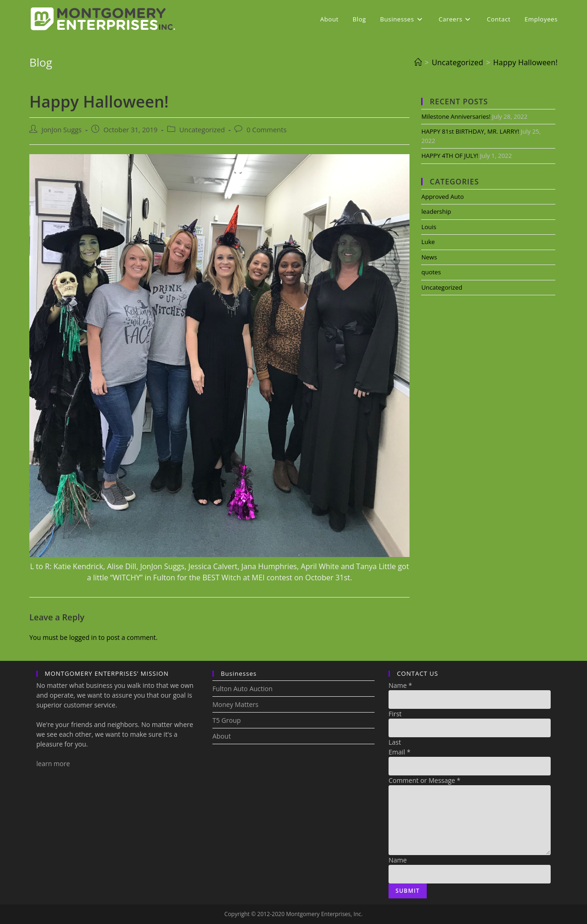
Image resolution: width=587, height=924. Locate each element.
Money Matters (235, 704)
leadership (436, 211)
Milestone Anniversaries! (456, 116)
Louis (429, 227)
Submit (408, 891)
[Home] (418, 62)
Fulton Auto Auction (242, 689)
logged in (83, 637)
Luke (428, 242)
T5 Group (227, 720)
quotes (431, 272)
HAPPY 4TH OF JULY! (450, 156)
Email (399, 752)
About (222, 736)
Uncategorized (202, 130)
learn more (53, 764)
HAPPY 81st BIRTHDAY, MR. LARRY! (470, 131)
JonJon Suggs (61, 130)
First (395, 714)
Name (400, 685)
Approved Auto (442, 197)
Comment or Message (424, 780)
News (429, 257)
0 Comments (266, 130)
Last (395, 742)
